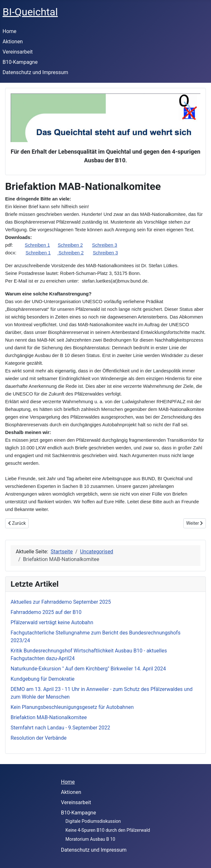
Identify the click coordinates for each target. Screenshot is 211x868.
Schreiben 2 (70, 245)
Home (9, 31)
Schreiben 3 (105, 245)
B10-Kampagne (20, 62)
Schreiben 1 (37, 245)
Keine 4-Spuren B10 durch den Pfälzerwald (108, 830)
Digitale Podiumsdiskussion (93, 821)
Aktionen (13, 42)
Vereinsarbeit (18, 52)
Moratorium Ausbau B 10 (90, 839)
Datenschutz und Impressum (35, 72)
